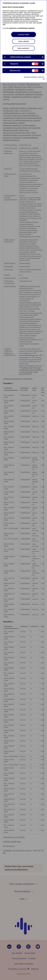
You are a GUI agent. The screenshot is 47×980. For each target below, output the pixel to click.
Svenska (15, 7)
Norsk (10, 7)
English (21, 7)
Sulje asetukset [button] (23, 48)
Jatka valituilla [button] (23, 41)
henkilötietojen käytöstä (26, 28)
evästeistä (12, 28)
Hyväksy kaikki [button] (24, 35)
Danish (5, 7)
